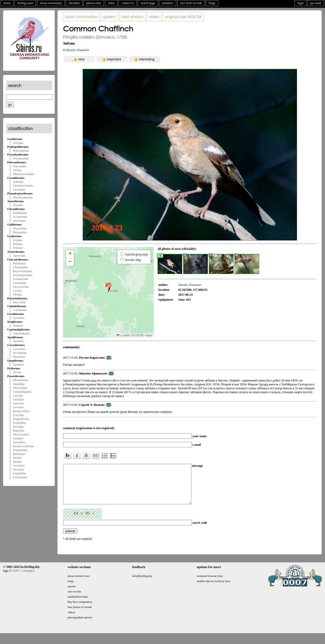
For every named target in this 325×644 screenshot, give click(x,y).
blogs (212, 3)
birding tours (25, 3)
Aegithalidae (20, 450)
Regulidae (19, 430)
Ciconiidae (19, 189)
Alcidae (17, 294)
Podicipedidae (21, 151)
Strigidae (18, 325)
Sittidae (17, 462)
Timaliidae (19, 442)
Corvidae (18, 407)
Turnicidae (19, 256)
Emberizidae (20, 477)
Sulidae (17, 170)
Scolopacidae (21, 279)
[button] (108, 287)
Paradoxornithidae (23, 446)
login (301, 3)
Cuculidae (19, 318)
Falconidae (19, 221)
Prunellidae (19, 423)
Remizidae (19, 454)
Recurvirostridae (22, 271)
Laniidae (18, 395)
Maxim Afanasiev (78, 50)
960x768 (183, 17)
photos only (94, 3)
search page (148, 3)
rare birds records (191, 3)
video (111, 3)
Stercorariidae (21, 287)
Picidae (17, 372)
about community (51, 3)
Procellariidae (21, 158)
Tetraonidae (20, 228)
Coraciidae (19, 349)
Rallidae (18, 244)
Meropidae (19, 357)
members (168, 3)
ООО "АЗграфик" (24, 578)
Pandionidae (20, 213)
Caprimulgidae (21, 333)
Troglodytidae (21, 419)
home (7, 3)
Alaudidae (19, 384)
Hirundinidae (20, 380)
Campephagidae (22, 392)
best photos (132, 17)
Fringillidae (20, 473)
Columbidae (20, 310)
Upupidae (19, 364)
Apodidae (19, 341)
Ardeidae (18, 182)
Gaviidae (18, 143)
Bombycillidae (21, 411)
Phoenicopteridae (23, 197)
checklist (74, 3)
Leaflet (123, 335)
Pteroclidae (19, 302)
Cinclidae (18, 415)
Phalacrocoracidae (23, 174)
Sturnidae (18, 403)
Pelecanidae (20, 166)
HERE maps (144, 335)
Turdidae (18, 438)
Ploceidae (19, 469)
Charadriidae (20, 267)
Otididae (18, 248)
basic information (81, 17)
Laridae (17, 291)
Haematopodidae (23, 275)
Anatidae (18, 205)
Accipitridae (20, 217)
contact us (128, 3)
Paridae (17, 458)
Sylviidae (18, 427)
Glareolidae (20, 283)
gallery (109, 17)
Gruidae (17, 240)
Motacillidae (20, 388)
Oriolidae (18, 399)
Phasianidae (20, 232)
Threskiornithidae (23, 186)
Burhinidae (19, 263)
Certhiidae (19, 465)
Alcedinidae (20, 353)
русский (316, 3)
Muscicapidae (21, 434)
